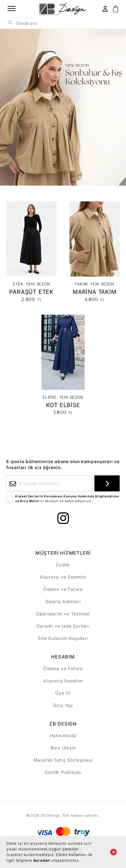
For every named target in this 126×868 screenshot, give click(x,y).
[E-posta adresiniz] (49, 483)
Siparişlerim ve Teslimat (63, 614)
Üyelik (63, 565)
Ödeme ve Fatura (63, 589)
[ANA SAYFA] (63, 9)
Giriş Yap (63, 705)
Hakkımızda (63, 735)
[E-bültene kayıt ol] (107, 483)
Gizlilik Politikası (63, 772)
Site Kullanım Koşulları (63, 638)
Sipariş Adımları (63, 601)
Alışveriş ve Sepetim (63, 577)
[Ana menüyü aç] (9, 9)
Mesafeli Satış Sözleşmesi (63, 760)
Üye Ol (63, 693)
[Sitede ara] (10, 22)
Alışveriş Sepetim (63, 681)
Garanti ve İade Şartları (63, 626)
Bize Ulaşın (63, 748)
